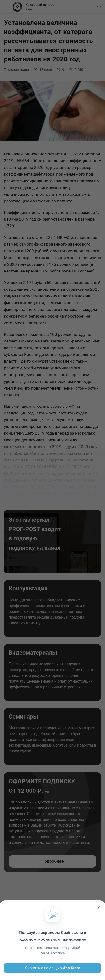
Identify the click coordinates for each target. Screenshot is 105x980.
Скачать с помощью (53, 968)
